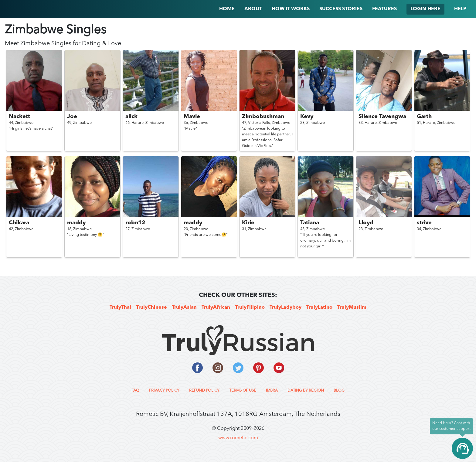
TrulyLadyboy (286, 307)
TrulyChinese (151, 307)
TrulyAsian (184, 307)
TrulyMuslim (352, 307)
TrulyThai (120, 307)
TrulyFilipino (250, 307)
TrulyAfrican (216, 307)
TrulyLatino (319, 307)
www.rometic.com (238, 438)
